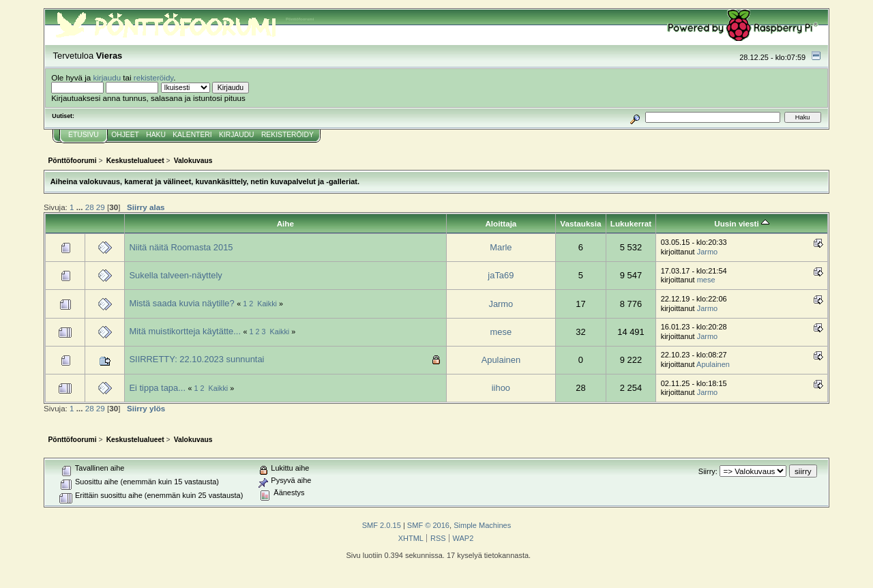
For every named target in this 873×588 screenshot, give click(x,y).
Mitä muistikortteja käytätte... (185, 331)
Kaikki (267, 304)
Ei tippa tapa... (157, 388)
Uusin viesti (742, 223)
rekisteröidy (154, 77)
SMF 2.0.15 (382, 525)
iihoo (501, 388)
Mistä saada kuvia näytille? (181, 303)
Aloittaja (501, 223)
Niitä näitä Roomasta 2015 (181, 247)
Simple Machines (482, 525)
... (81, 207)
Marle (501, 247)
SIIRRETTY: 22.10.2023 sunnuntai (196, 359)
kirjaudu (107, 77)
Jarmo (707, 252)
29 (101, 207)
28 (90, 207)
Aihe (285, 223)
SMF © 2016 (428, 525)
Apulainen (501, 360)
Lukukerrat (631, 223)
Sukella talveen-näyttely (175, 275)
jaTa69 (501, 275)
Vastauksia (580, 223)
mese (706, 280)
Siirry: (708, 471)
